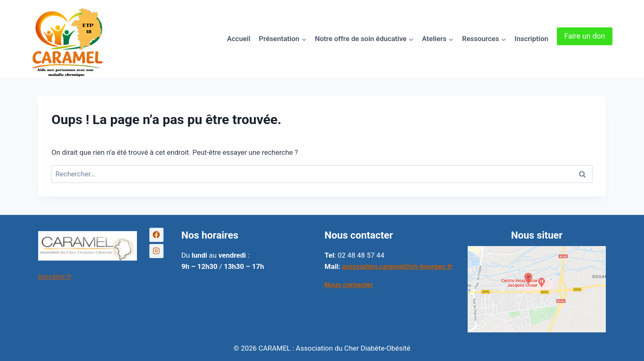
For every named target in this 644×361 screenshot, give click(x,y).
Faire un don (585, 36)
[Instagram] (156, 251)
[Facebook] (156, 235)
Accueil (239, 39)
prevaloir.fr (55, 276)
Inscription (531, 39)
